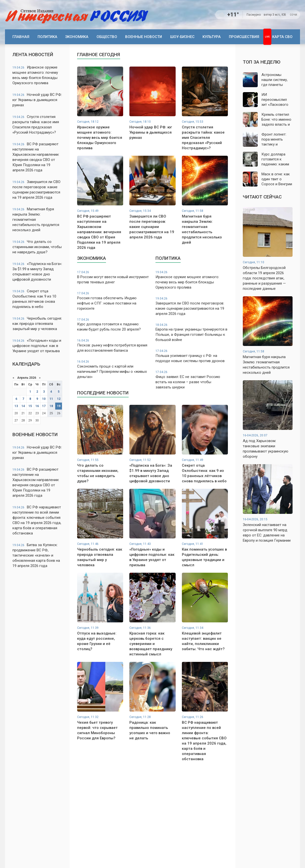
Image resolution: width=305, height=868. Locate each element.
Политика (47, 37)
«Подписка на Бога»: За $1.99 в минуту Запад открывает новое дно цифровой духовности (37, 272)
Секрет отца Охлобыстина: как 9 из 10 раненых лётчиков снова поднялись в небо (34, 299)
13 (16, 406)
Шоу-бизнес (182, 37)
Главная (21, 37)
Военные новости (144, 37)
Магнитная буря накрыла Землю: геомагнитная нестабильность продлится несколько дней (36, 220)
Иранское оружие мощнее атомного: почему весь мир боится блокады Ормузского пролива (35, 75)
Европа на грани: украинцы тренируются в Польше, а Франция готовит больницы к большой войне (192, 333)
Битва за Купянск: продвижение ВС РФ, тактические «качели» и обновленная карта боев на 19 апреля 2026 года (36, 555)
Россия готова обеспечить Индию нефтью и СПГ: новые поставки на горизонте (113, 301)
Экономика (77, 37)
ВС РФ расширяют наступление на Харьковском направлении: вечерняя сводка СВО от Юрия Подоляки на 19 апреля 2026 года (36, 157)
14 (23, 406)
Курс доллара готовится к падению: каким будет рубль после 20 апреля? (113, 325)
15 (30, 406)
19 (59, 406)
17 (44, 406)
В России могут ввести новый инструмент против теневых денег (113, 277)
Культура (212, 37)
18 (51, 406)
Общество (107, 37)
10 (44, 399)
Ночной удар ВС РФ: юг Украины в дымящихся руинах (37, 100)
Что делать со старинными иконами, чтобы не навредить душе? (37, 247)
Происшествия (244, 37)
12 (59, 399)
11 (51, 399)
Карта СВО (282, 37)
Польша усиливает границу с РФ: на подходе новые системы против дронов (192, 356)
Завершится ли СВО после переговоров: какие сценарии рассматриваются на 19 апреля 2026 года (36, 190)
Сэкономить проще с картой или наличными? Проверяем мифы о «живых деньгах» (113, 369)
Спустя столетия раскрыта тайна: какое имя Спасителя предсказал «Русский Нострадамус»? (36, 125)
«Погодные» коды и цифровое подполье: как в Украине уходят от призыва (37, 346)
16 (37, 406)
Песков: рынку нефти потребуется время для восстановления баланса (113, 346)
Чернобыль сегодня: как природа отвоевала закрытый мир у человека (37, 324)
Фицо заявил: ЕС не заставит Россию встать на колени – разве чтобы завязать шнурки (192, 380)
